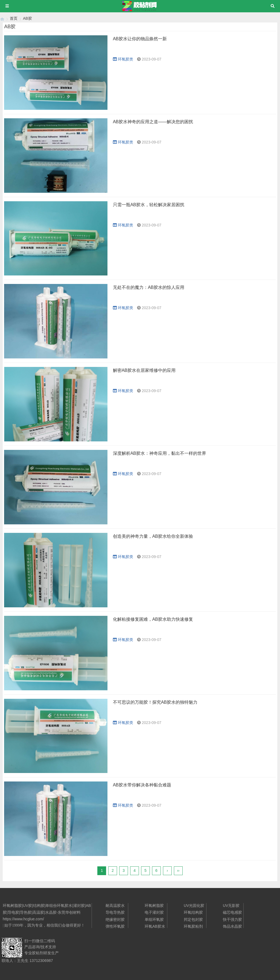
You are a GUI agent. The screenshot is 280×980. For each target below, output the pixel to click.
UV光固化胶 (194, 906)
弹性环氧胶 (115, 926)
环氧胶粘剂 (193, 926)
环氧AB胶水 (155, 926)
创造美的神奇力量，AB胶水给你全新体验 (153, 536)
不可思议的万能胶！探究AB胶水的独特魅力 (155, 702)
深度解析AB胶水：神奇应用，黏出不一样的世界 (160, 453)
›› (178, 870)
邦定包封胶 (193, 919)
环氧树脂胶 (154, 906)
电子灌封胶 (154, 912)
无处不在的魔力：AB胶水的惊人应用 (149, 287)
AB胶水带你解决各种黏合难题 (142, 785)
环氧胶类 (123, 59)
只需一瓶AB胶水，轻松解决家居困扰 (149, 205)
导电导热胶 (115, 912)
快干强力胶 (232, 919)
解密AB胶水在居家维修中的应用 (144, 370)
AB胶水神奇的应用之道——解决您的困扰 (153, 122)
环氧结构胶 (193, 912)
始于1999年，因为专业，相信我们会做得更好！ (45, 925)
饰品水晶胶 (232, 926)
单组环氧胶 (154, 919)
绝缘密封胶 (115, 919)
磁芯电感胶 (232, 912)
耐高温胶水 (115, 906)
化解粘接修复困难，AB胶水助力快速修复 (153, 619)
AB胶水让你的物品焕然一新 (140, 39)
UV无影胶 (231, 906)
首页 (14, 18)
